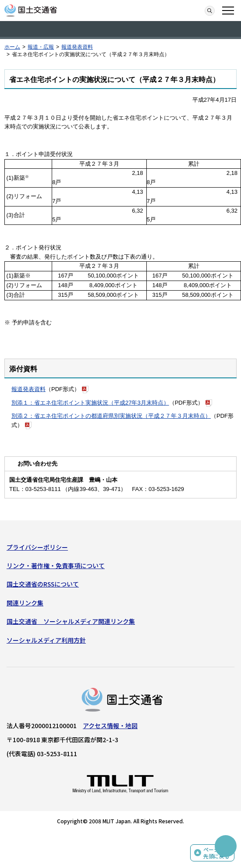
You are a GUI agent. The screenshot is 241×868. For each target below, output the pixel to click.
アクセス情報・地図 (110, 726)
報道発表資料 (77, 47)
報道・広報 (41, 47)
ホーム (12, 47)
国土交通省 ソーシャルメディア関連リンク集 (71, 621)
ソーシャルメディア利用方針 (46, 640)
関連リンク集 (25, 603)
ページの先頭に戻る (216, 853)
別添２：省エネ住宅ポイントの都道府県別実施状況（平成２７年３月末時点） (111, 416)
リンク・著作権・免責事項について (56, 566)
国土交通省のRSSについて (43, 584)
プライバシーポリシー (37, 547)
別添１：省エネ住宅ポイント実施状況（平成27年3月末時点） (90, 403)
